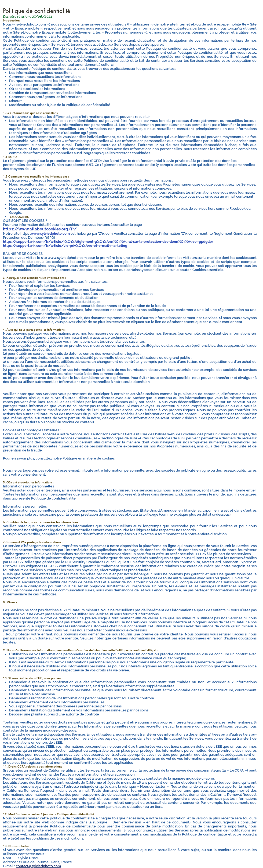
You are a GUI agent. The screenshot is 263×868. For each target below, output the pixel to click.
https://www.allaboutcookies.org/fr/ (40, 229)
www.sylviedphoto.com (50, 234)
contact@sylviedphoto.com (38, 866)
